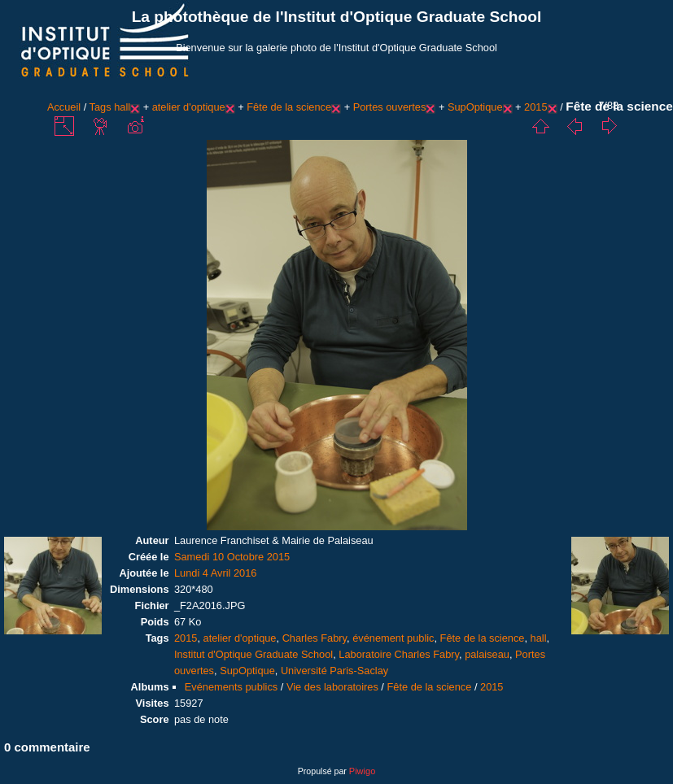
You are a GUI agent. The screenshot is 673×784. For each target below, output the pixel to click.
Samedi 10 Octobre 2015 (232, 557)
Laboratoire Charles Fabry (399, 654)
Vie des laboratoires (332, 687)
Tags (101, 107)
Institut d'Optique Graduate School (253, 654)
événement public (393, 638)
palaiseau (487, 654)
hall (122, 107)
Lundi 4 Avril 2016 (216, 573)
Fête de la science (289, 107)
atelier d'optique (189, 107)
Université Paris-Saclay (334, 671)
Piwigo (362, 771)
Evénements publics (232, 687)
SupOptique (475, 107)
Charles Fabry (315, 638)
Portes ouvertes (390, 107)
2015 (535, 107)
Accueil (64, 107)
